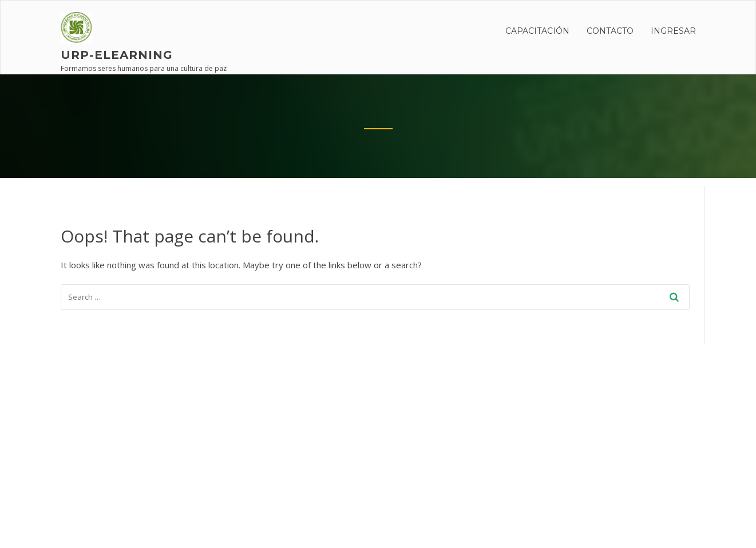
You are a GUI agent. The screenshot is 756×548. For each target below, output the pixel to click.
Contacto (610, 31)
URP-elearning (117, 55)
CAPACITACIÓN (537, 31)
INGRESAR (673, 31)
